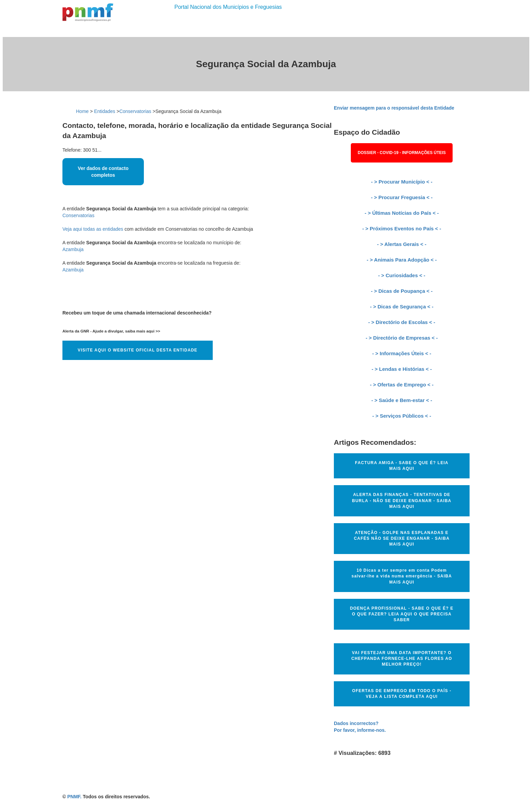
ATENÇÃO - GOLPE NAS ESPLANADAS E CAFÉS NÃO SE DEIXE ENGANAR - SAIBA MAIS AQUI (402, 538)
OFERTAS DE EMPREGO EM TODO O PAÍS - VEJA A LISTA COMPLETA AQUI (402, 694)
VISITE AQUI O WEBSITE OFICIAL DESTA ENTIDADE (138, 350)
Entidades (104, 111)
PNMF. (74, 797)
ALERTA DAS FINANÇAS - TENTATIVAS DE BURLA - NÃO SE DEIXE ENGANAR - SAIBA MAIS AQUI (402, 500)
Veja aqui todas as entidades (93, 229)
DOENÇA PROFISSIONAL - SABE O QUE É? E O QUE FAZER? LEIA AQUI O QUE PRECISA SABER (402, 614)
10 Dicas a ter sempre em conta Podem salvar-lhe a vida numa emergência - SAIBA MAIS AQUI (402, 576)
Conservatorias (135, 111)
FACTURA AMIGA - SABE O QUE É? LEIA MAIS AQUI (402, 466)
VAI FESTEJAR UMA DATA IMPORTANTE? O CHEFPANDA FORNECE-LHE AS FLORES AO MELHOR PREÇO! (402, 659)
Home (82, 111)
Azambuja (73, 249)
